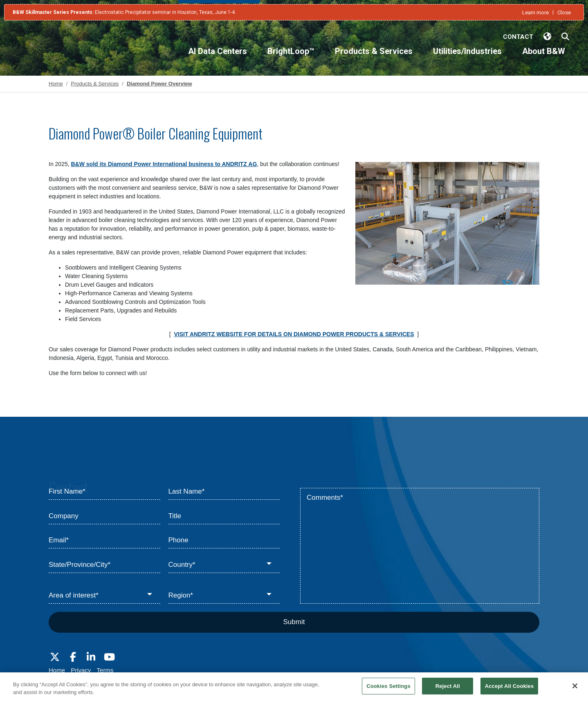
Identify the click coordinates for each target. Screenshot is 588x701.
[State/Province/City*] (104, 565)
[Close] (575, 690)
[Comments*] (420, 546)
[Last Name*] (224, 492)
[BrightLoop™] (291, 58)
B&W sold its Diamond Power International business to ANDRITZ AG (164, 164)
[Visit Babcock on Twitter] (55, 657)
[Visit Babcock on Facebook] (73, 657)
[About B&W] (544, 58)
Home (57, 670)
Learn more (535, 12)
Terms (105, 670)
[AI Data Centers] (218, 58)
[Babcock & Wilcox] (54, 50)
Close (564, 12)
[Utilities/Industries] (467, 58)
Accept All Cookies (509, 690)
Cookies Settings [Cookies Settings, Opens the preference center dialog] (388, 690)
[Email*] (104, 541)
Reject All (448, 690)
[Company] (104, 516)
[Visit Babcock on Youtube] (109, 657)
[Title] (224, 516)
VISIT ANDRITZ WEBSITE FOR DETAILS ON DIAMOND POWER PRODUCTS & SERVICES (294, 334)
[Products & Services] (374, 58)
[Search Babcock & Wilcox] (565, 37)
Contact (518, 37)
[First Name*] (104, 492)
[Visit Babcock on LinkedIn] (91, 657)
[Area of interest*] (104, 596)
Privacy (81, 670)
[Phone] (224, 541)
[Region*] (224, 596)
